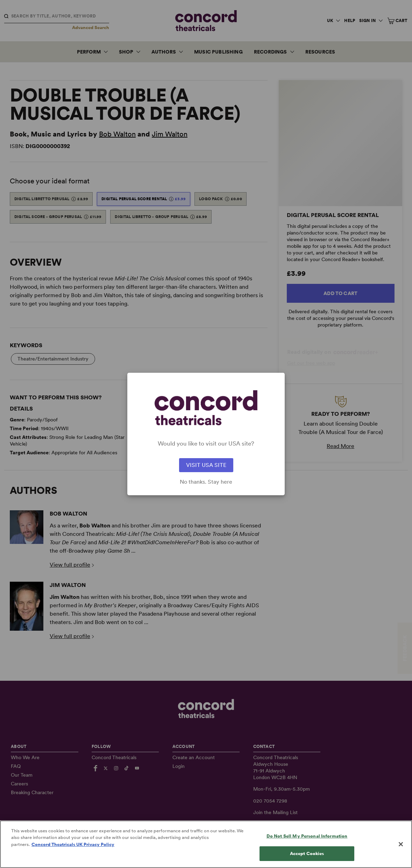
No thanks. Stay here (206, 482)
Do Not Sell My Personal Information (307, 848)
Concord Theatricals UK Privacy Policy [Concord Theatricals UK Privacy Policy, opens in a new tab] (73, 857)
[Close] (401, 856)
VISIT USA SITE (206, 465)
